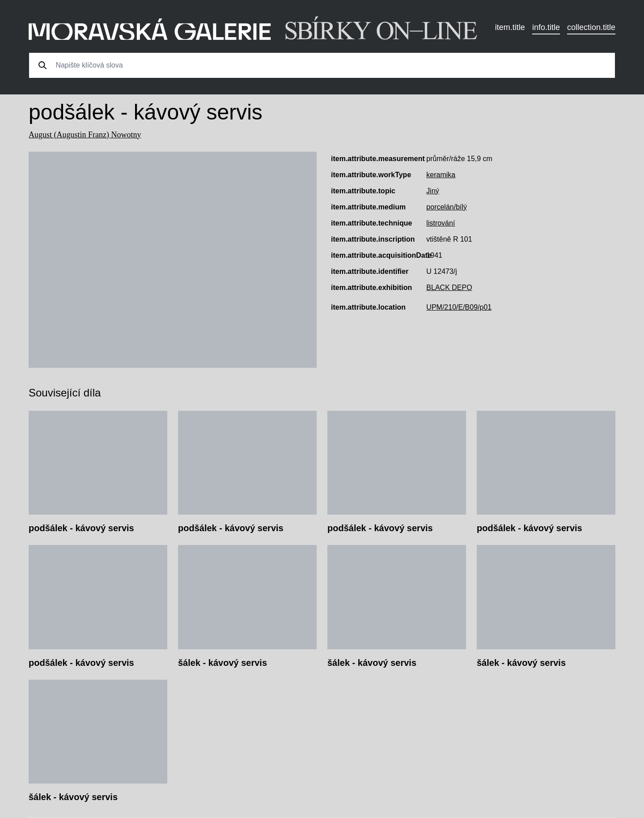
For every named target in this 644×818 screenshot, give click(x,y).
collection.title (591, 27)
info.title (546, 27)
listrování (441, 223)
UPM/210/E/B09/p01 (459, 307)
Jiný (432, 191)
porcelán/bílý (447, 207)
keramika (441, 175)
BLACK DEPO (449, 288)
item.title (510, 27)
